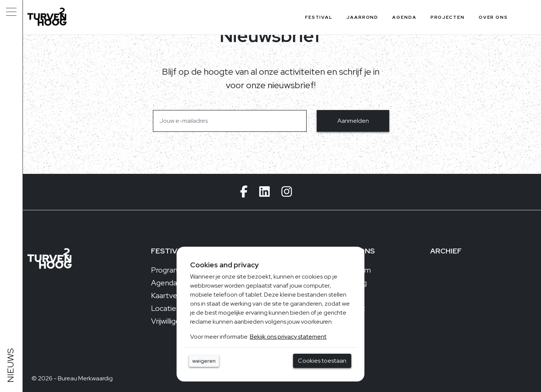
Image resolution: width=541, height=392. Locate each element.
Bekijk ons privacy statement (288, 337)
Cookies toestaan (322, 361)
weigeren (204, 361)
